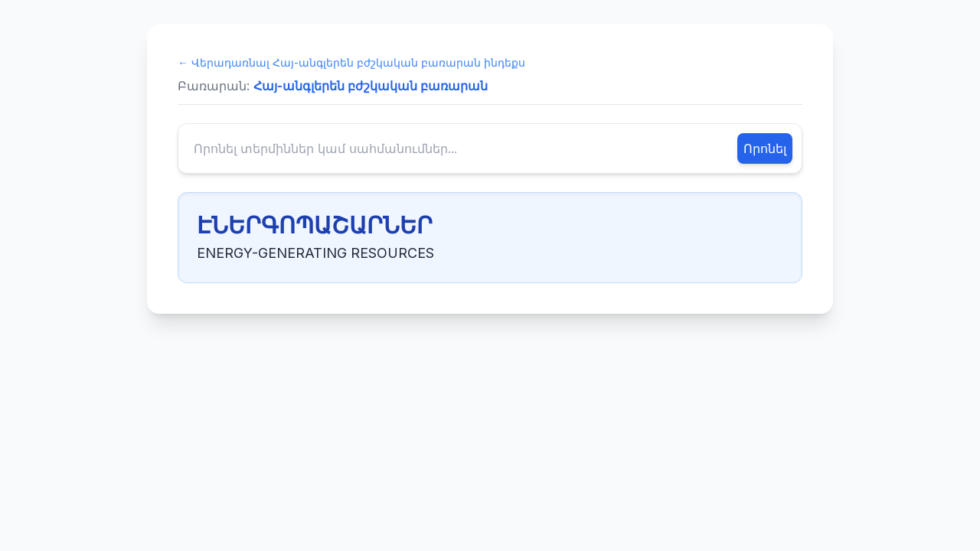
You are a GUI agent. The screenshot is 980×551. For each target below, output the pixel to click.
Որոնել (765, 148)
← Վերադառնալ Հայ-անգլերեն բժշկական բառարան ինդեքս (351, 62)
